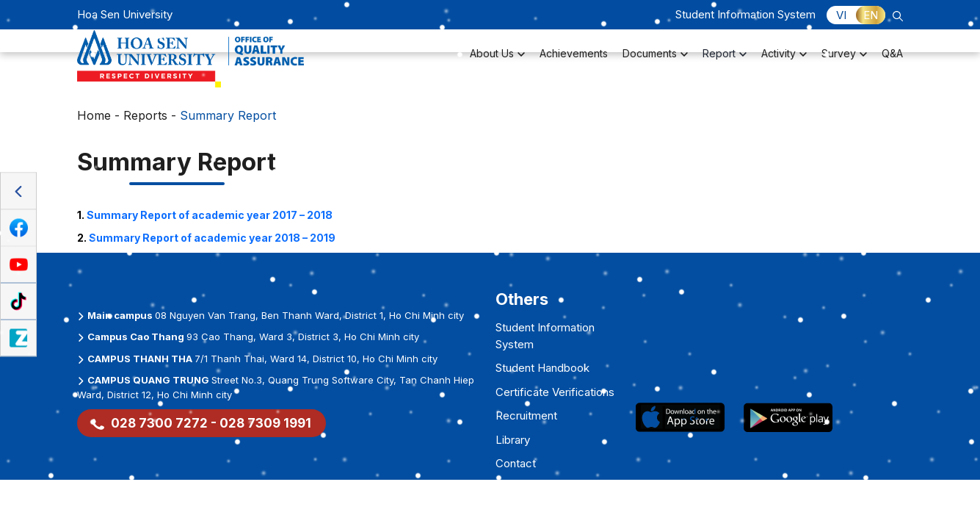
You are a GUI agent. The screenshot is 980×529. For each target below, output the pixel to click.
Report (725, 63)
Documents (655, 63)
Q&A (892, 63)
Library (513, 440)
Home (94, 115)
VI (841, 15)
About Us (497, 63)
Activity (784, 63)
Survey (844, 63)
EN (871, 15)
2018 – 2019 (212, 238)
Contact (516, 463)
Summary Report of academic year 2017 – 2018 (210, 215)
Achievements (574, 63)
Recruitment (526, 415)
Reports (145, 115)
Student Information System (745, 14)
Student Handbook (542, 368)
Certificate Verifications (555, 392)
